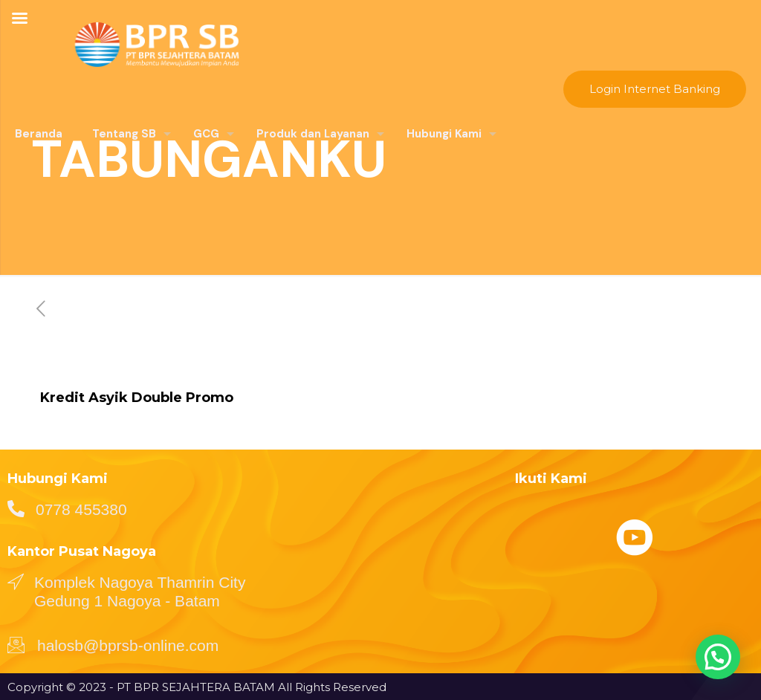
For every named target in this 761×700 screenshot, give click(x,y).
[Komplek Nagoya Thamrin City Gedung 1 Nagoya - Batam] (16, 581)
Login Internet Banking (655, 89)
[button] (718, 655)
